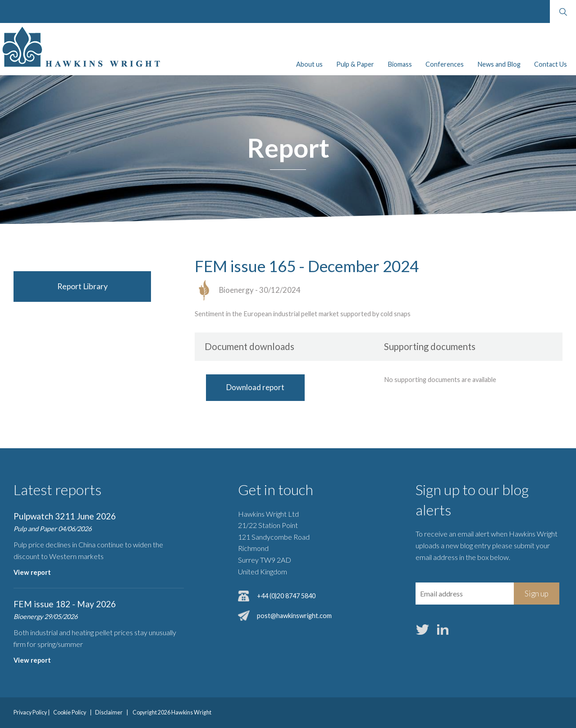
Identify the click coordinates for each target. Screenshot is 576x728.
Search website (563, 12)
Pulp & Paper (355, 64)
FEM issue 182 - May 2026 (65, 604)
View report (32, 572)
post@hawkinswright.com (294, 616)
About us (309, 64)
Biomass (400, 64)
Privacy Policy (30, 712)
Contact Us (551, 64)
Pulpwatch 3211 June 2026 (65, 516)
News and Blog (499, 64)
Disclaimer (109, 712)
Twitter (423, 629)
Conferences (445, 64)
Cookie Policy (70, 712)
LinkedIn (443, 629)
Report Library (82, 286)
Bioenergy (236, 290)
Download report (255, 387)
